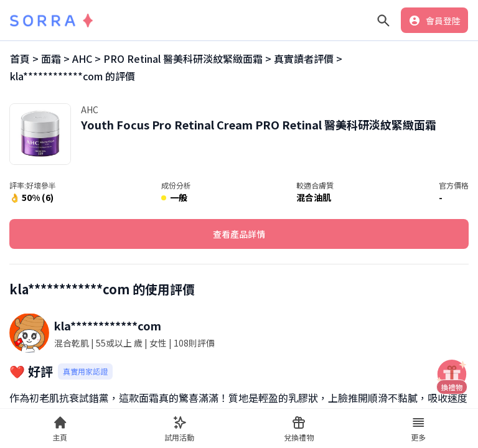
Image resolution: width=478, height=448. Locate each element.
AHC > (87, 58)
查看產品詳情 (239, 234)
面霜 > (55, 58)
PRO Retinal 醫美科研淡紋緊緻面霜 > (187, 58)
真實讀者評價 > (308, 58)
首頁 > (24, 58)
